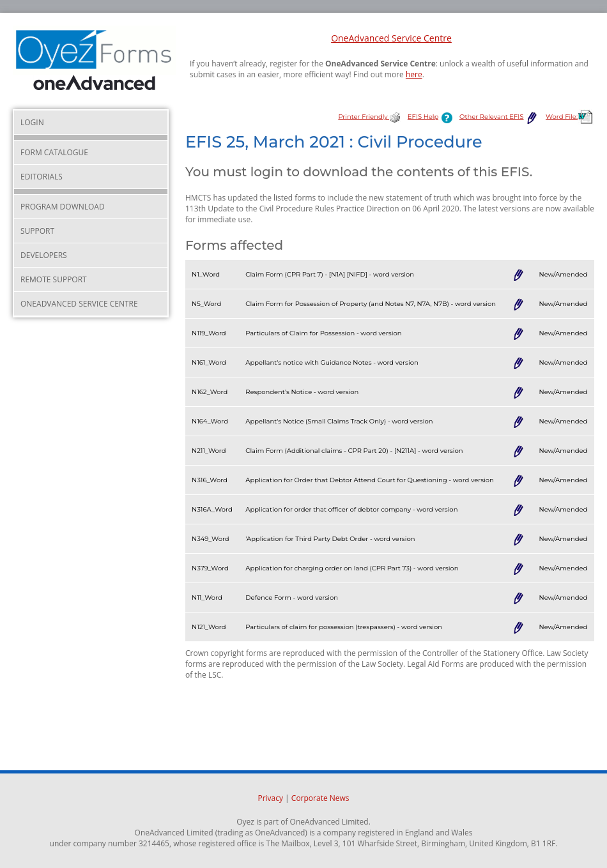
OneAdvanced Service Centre (391, 38)
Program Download (63, 207)
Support (37, 231)
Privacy (270, 798)
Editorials (42, 177)
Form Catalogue (54, 152)
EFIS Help (433, 117)
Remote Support (54, 279)
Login (32, 122)
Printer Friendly (369, 117)
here (414, 74)
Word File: (570, 117)
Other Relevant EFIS (499, 117)
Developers (44, 255)
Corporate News (320, 798)
